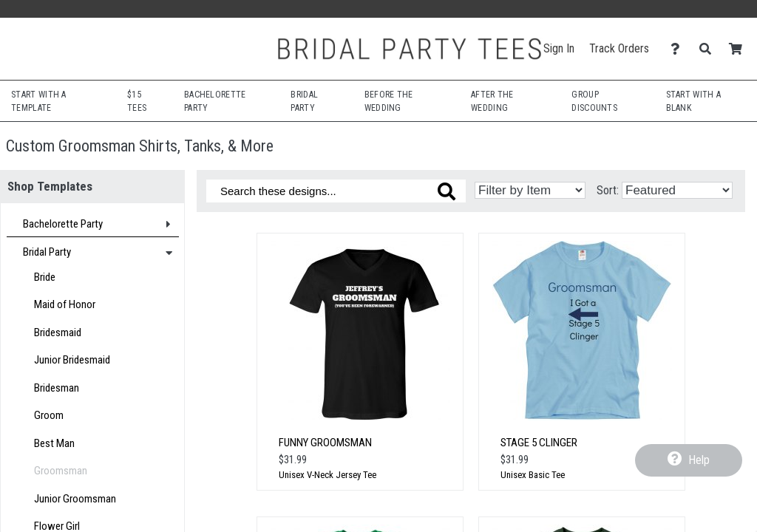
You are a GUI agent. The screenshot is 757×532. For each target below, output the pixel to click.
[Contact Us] (679, 49)
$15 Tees (137, 101)
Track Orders (619, 48)
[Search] (709, 49)
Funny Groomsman (325, 443)
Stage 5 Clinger (539, 443)
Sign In (559, 48)
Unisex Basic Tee (533, 475)
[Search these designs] (336, 191)
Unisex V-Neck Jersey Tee (327, 475)
